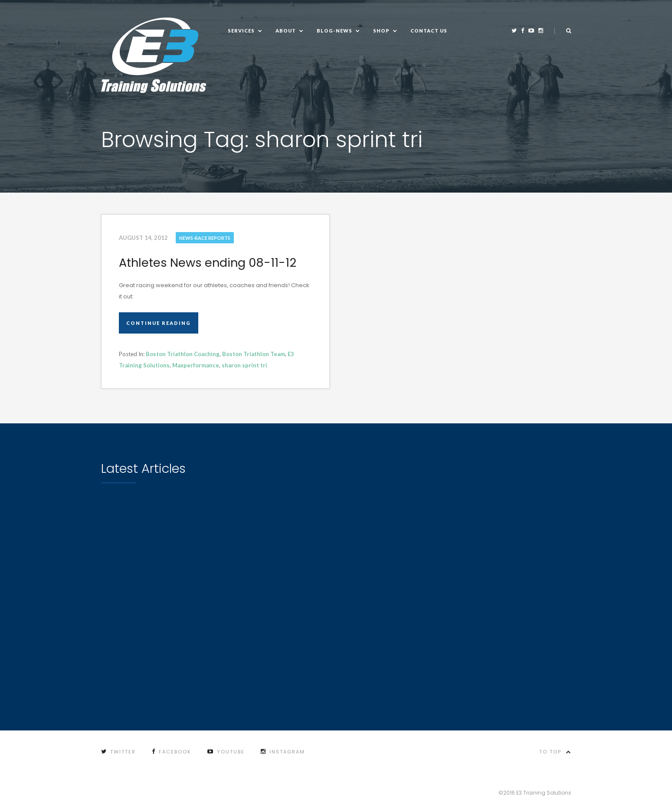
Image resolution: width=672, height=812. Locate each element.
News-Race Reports (205, 238)
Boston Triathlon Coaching (183, 354)
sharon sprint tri (244, 365)
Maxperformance (196, 365)
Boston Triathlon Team (254, 354)
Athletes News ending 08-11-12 (208, 263)
